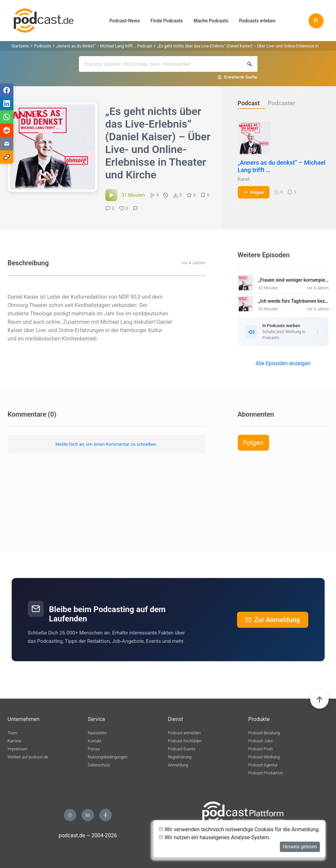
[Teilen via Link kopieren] (7, 157)
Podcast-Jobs (261, 741)
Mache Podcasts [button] (211, 21)
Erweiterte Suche (241, 77)
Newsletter (97, 733)
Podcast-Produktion (266, 773)
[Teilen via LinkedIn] (7, 104)
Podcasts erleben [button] (257, 21)
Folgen (254, 192)
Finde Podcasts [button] (167, 21)
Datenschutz (99, 765)
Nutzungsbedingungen (108, 757)
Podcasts (42, 46)
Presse (94, 749)
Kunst (244, 179)
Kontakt (95, 741)
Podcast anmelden (185, 733)
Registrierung (180, 757)
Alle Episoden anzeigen (283, 363)
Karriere (15, 741)
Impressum (18, 749)
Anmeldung (178, 765)
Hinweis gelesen (300, 847)
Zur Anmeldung (273, 620)
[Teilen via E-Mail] (7, 144)
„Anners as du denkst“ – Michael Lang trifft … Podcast (104, 46)
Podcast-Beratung (264, 733)
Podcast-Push (261, 749)
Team (13, 733)
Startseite (20, 46)
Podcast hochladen (185, 741)
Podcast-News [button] (125, 21)
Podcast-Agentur (263, 765)
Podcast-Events (182, 749)
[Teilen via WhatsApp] (7, 117)
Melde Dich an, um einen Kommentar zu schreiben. (106, 444)
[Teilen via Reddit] (7, 130)
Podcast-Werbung (264, 757)
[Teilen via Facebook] (7, 90)
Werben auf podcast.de (28, 757)
